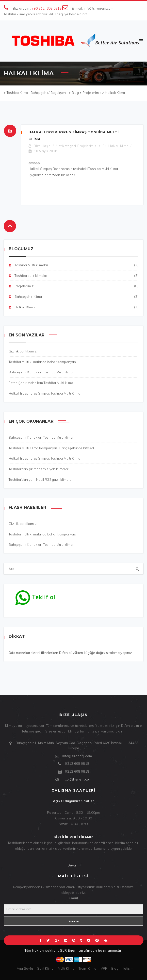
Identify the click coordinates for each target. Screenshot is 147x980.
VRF (104, 968)
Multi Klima (66, 968)
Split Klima (45, 968)
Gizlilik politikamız (23, 524)
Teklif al (35, 596)
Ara (4, 563)
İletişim (128, 968)
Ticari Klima (88, 968)
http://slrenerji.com (77, 779)
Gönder (73, 921)
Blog (115, 968)
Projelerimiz (87, 146)
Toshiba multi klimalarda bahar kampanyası (43, 534)
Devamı (73, 865)
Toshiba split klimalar (73, 276)
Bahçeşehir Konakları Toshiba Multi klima (41, 545)
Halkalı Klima (118, 146)
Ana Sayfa (25, 968)
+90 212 (38, 8)
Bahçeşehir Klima (73, 297)
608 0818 (54, 8)
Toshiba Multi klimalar (73, 265)
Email (73, 898)
